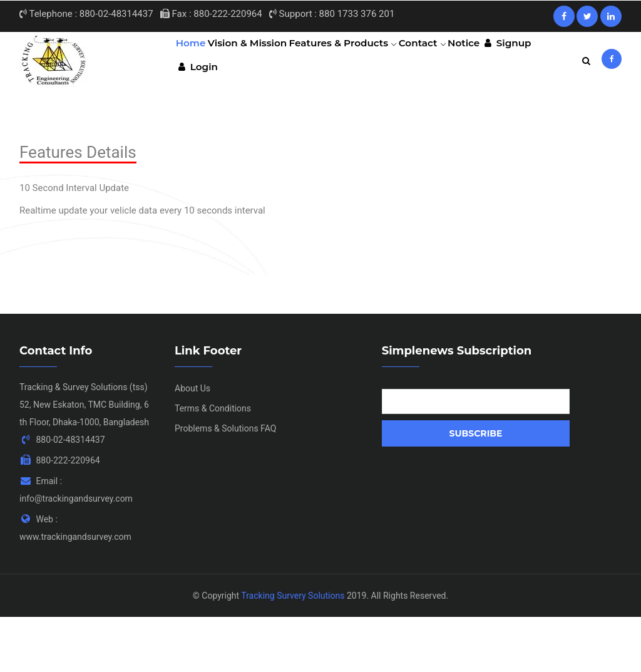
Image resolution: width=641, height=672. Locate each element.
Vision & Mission (257, 59)
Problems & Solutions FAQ (225, 483)
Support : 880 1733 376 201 (332, 14)
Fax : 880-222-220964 (211, 14)
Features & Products (356, 59)
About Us (192, 443)
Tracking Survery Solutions (293, 650)
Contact (440, 59)
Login (201, 115)
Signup (539, 59)
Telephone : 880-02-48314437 (86, 14)
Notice (489, 59)
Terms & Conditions (213, 463)
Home (195, 59)
